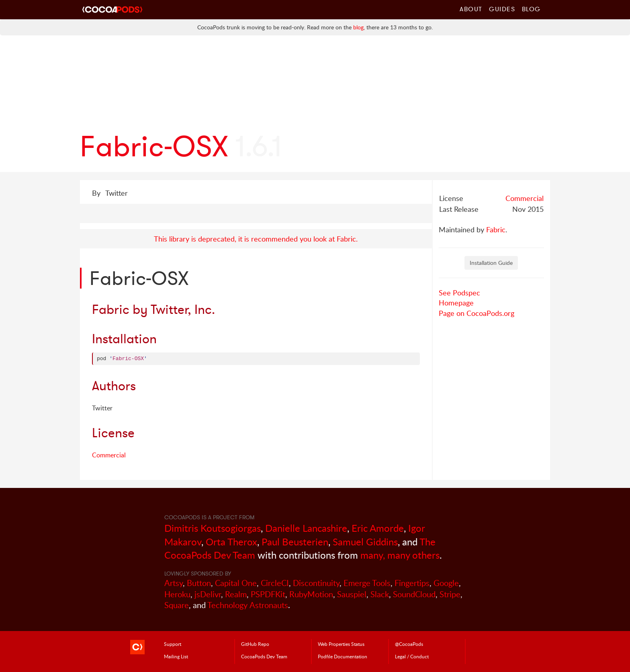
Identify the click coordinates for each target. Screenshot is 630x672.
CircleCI (275, 583)
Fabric (496, 229)
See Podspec (459, 293)
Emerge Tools (367, 583)
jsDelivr (208, 594)
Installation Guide (491, 263)
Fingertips (412, 583)
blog (358, 27)
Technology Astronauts (248, 605)
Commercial (525, 198)
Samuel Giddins (365, 542)
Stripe (450, 594)
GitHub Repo (255, 644)
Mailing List (176, 656)
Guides (502, 9)
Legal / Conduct (412, 656)
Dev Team (264, 656)
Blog (531, 9)
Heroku (177, 594)
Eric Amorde (378, 528)
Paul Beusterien (295, 542)
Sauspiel (352, 594)
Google (446, 583)
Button (199, 583)
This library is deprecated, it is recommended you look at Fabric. (256, 239)
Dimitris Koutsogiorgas (213, 528)
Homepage (456, 303)
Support (173, 644)
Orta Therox (231, 542)
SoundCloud (414, 594)
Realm (236, 594)
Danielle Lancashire (306, 528)
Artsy (174, 583)
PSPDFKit (268, 594)
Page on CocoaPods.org (477, 313)
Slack (380, 594)
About (471, 9)
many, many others (400, 555)
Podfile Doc (343, 656)
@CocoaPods (409, 644)
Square (177, 605)
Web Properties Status (341, 644)
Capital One (236, 583)
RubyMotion (311, 594)
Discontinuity (316, 583)
